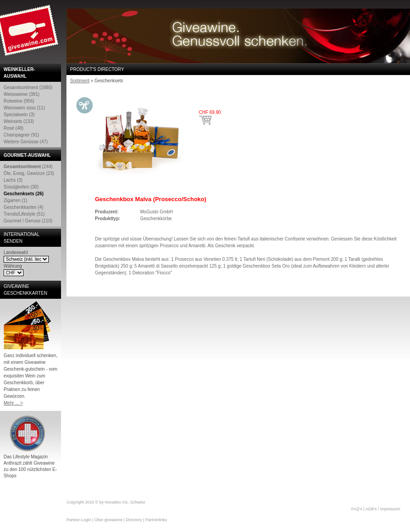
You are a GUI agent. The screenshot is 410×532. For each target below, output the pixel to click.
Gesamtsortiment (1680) (28, 87)
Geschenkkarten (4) (24, 207)
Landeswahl (16, 252)
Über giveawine (108, 520)
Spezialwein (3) (19, 115)
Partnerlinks (156, 520)
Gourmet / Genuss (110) (28, 221)
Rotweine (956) (19, 101)
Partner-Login (79, 520)
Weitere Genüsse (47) (26, 142)
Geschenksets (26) (24, 194)
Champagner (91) (21, 135)
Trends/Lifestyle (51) (24, 214)
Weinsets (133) (19, 121)
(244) (28, 167)
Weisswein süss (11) (24, 108)
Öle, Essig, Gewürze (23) (29, 173)
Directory (134, 520)
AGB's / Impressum (383, 509)
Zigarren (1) (15, 200)
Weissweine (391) (21, 94)
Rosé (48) (14, 128)
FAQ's (357, 509)
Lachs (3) (13, 180)
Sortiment (80, 81)
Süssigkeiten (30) (21, 187)
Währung (13, 266)
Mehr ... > (13, 403)
